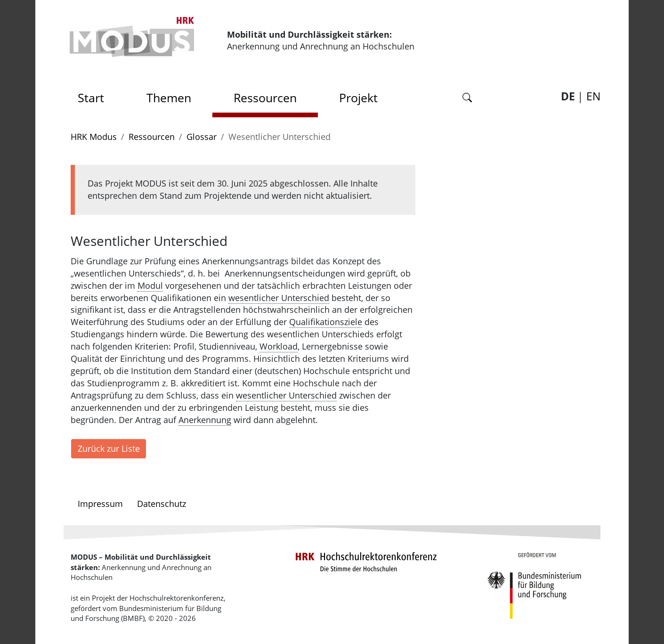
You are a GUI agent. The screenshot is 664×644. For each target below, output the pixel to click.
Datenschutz (162, 504)
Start (94, 95)
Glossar (202, 137)
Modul (150, 285)
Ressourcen (265, 98)
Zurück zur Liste (109, 448)
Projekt (358, 98)
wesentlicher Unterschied (279, 298)
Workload (279, 346)
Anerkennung (205, 420)
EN (593, 96)
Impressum (100, 504)
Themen (169, 98)
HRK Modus (94, 137)
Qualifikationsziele (326, 322)
